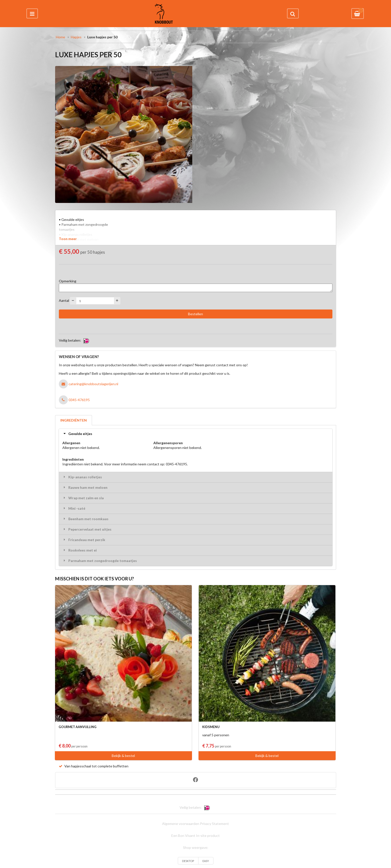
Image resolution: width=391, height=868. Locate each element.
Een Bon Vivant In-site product (195, 836)
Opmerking (68, 281)
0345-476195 (79, 400)
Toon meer (68, 239)
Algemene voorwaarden (181, 824)
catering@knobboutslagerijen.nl (93, 384)
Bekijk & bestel (123, 756)
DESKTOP (188, 861)
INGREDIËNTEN (74, 420)
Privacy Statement (214, 824)
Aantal (64, 300)
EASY (206, 861)
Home (60, 37)
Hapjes (76, 37)
